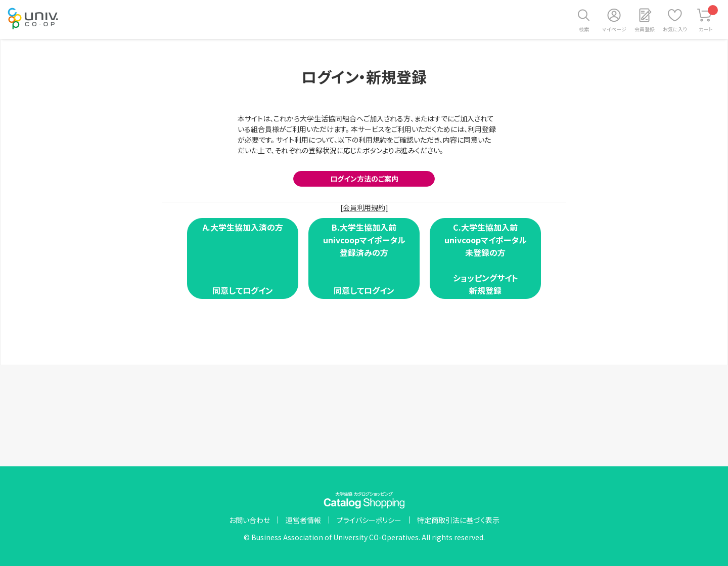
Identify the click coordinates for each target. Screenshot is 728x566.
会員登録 (645, 29)
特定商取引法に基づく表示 (458, 520)
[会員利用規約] (364, 207)
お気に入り (675, 29)
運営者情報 (303, 520)
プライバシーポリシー (369, 520)
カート (709, 19)
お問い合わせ (249, 520)
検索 (584, 29)
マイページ (614, 29)
